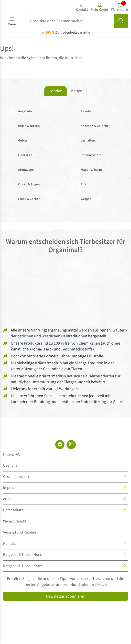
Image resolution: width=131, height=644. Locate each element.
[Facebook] (60, 445)
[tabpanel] (65, 155)
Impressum (12, 488)
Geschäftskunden (17, 477)
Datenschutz (13, 510)
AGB (6, 499)
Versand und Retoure (20, 532)
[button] (100, 7)
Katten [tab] (77, 91)
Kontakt (9, 544)
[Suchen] (121, 21)
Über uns (10, 465)
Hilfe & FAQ (12, 454)
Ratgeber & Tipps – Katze (23, 566)
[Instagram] (71, 445)
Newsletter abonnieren (66, 596)
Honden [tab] (56, 91)
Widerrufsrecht (15, 521)
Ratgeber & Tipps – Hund (23, 555)
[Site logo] (22, 7)
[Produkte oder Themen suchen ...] (71, 21)
